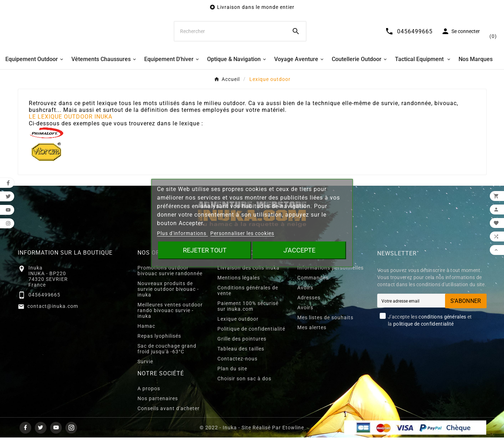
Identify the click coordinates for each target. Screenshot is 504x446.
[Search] (296, 36)
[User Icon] (452, 36)
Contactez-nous (237, 367)
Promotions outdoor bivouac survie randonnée (170, 279)
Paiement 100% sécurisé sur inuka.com (248, 315)
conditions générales (442, 325)
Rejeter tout (205, 250)
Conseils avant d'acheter (169, 417)
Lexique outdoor (238, 327)
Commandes (313, 286)
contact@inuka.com (53, 315)
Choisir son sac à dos (244, 387)
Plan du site (232, 377)
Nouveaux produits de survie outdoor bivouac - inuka (168, 298)
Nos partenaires (158, 407)
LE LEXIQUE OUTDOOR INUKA (71, 125)
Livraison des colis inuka (248, 276)
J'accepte (299, 250)
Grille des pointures (242, 347)
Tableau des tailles (241, 357)
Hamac (146, 334)
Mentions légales (239, 286)
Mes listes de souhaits (325, 326)
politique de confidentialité (423, 332)
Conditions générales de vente (248, 299)
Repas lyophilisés (159, 344)
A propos (149, 397)
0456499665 (44, 303)
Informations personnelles (330, 276)
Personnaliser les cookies (242, 233)
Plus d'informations (182, 233)
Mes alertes (312, 336)
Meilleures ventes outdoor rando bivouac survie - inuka (170, 319)
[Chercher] (230, 36)
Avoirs (305, 296)
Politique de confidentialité (251, 337)
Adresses (309, 306)
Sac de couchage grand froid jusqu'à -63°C (167, 357)
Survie (145, 370)
